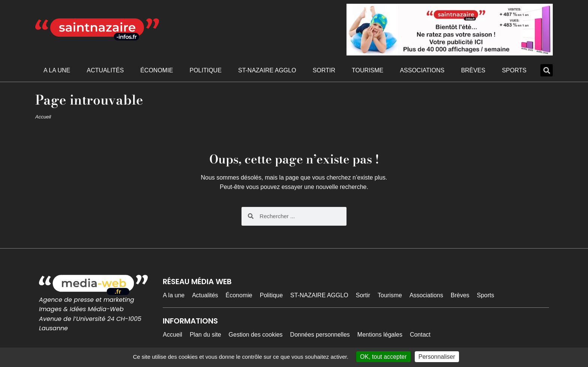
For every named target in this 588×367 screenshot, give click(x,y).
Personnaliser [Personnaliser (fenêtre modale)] (437, 357)
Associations (422, 70)
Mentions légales (380, 335)
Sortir (324, 70)
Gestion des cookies (256, 335)
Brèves (473, 70)
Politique (205, 70)
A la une (57, 70)
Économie (157, 70)
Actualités (105, 70)
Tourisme (367, 70)
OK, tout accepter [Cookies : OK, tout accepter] (383, 357)
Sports (514, 70)
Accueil (43, 117)
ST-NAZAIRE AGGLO (267, 70)
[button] (547, 70)
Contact (420, 335)
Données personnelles (320, 335)
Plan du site (205, 335)
